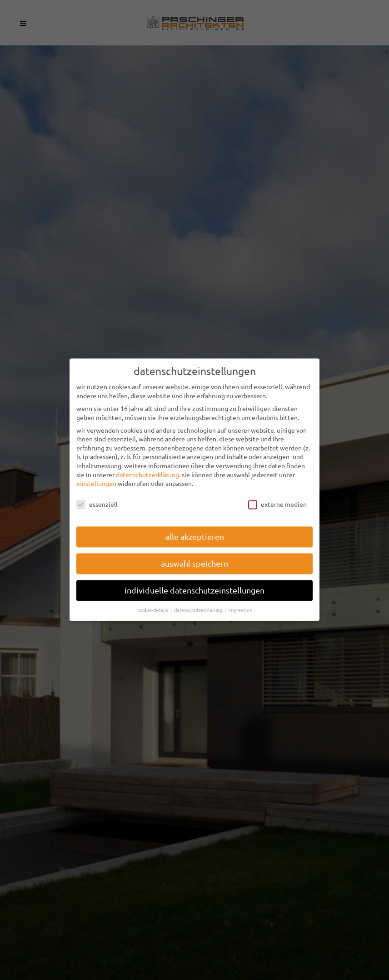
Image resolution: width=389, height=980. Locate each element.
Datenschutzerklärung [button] (199, 603)
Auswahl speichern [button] (194, 556)
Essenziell (97, 497)
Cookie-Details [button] (153, 603)
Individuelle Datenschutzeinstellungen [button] (194, 583)
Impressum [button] (240, 603)
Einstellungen (96, 476)
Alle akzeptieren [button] (195, 529)
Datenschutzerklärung (147, 467)
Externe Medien (277, 497)
